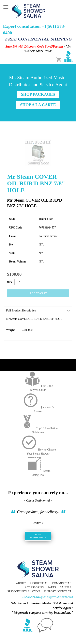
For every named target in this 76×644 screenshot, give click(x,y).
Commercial (62, 583)
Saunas (66, 587)
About (21, 583)
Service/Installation (24, 591)
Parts (52, 587)
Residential (39, 583)
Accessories (34, 587)
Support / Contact (58, 591)
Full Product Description (21, 311)
